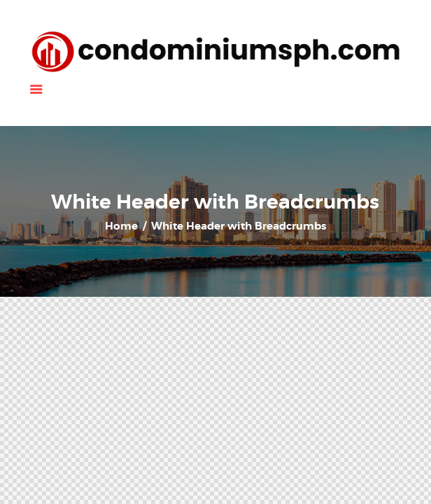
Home (121, 226)
